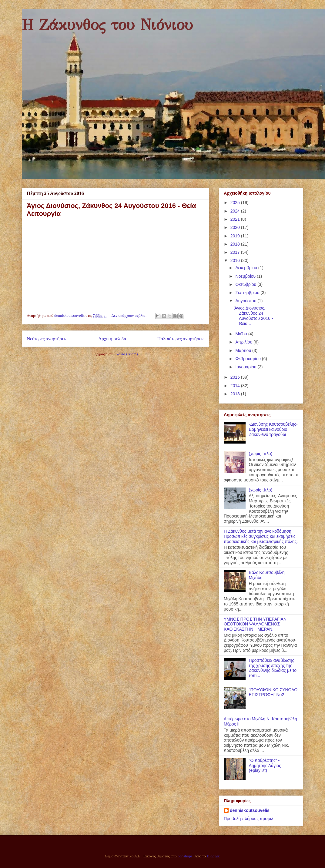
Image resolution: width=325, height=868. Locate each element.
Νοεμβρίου (246, 276)
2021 (236, 219)
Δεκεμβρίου (247, 268)
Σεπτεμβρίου (248, 293)
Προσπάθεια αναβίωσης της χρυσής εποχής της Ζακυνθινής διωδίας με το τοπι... (273, 668)
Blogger (213, 856)
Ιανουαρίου (246, 367)
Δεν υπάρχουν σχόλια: (130, 315)
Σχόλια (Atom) (126, 354)
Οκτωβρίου (246, 284)
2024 (236, 211)
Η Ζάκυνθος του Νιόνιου (107, 25)
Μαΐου (242, 334)
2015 (236, 377)
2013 (236, 394)
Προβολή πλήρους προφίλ (248, 819)
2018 (236, 244)
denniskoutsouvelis (250, 810)
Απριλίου (244, 342)
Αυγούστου (246, 301)
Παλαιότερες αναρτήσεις (181, 338)
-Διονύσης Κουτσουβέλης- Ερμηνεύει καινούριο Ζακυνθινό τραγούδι (273, 429)
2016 (236, 260)
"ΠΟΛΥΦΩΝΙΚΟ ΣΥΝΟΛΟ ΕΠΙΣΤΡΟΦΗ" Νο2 (273, 692)
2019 (236, 236)
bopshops (185, 856)
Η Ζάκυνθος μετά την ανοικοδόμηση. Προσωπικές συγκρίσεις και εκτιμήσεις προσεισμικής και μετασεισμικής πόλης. (261, 536)
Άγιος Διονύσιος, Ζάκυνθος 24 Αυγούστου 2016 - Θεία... (254, 316)
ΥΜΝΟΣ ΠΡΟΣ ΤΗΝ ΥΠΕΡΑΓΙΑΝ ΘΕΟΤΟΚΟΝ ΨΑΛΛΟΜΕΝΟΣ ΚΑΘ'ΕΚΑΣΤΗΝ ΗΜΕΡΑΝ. (255, 624)
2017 (236, 252)
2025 (236, 203)
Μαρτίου (244, 350)
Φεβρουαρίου (248, 359)
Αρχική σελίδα (112, 338)
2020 (236, 227)
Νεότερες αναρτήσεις (47, 338)
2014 (236, 386)
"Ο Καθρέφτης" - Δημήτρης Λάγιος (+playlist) (265, 766)
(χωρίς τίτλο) (261, 454)
